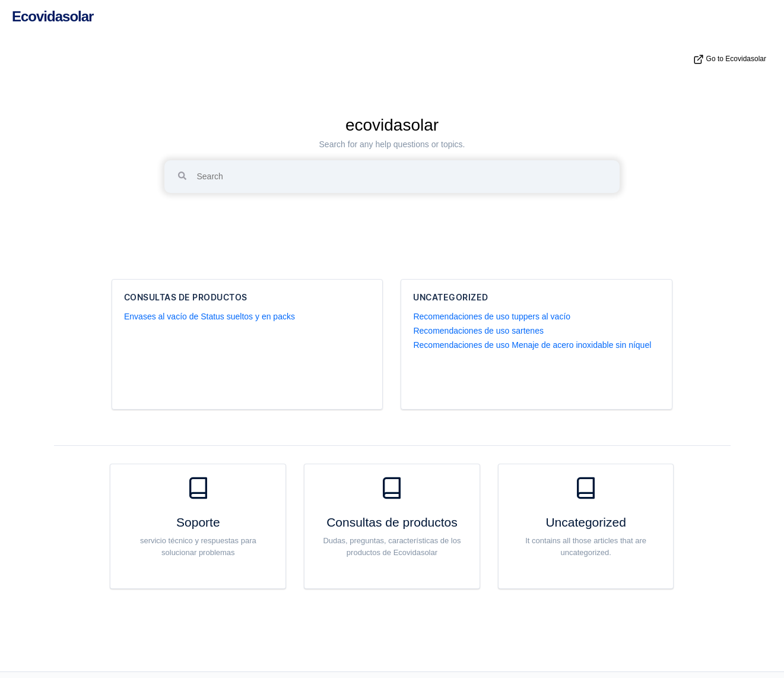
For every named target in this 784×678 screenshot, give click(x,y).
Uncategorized (451, 297)
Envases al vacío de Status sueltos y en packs (210, 316)
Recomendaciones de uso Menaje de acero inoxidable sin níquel (532, 345)
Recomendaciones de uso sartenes (478, 331)
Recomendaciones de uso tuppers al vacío (492, 316)
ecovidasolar (392, 125)
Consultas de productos (186, 297)
